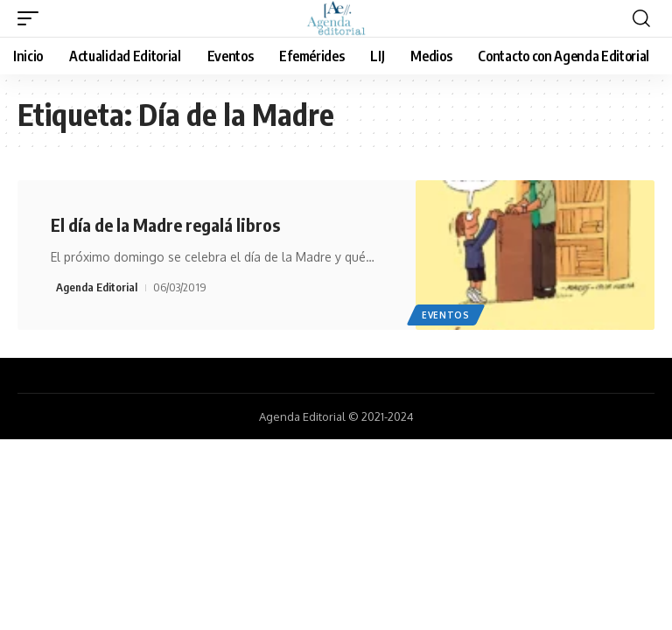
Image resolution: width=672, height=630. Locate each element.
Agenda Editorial (97, 287)
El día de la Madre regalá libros (165, 224)
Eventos (446, 315)
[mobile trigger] (32, 18)
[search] (641, 18)
